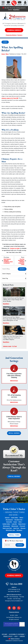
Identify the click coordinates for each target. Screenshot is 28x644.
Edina (20, 522)
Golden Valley (6, 524)
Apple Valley (15, 518)
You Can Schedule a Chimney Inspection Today (21, 262)
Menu (3, 5)
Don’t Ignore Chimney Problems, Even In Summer (8, 261)
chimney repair (7, 346)
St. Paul (15, 346)
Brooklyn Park (18, 520)
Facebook (9, 608)
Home (3, 54)
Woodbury (19, 530)
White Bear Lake (10, 530)
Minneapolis (6, 526)
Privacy (21, 626)
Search (22, 269)
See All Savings (14, 433)
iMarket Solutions (15, 639)
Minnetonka (15, 526)
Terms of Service (15, 625)
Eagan (15, 522)
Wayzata (23, 528)
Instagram (14, 608)
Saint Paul (16, 528)
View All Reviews (14, 476)
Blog (7, 54)
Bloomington (9, 520)
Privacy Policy (10, 625)
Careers (20, 35)
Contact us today (15, 248)
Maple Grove (22, 524)
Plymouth (22, 526)
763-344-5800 (14, 3)
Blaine (21, 518)
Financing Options (11, 35)
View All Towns (14, 535)
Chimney (5, 42)
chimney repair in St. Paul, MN (10, 98)
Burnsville (9, 522)
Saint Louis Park (7, 528)
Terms (23, 626)
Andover (7, 518)
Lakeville (14, 524)
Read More (16, 10)
